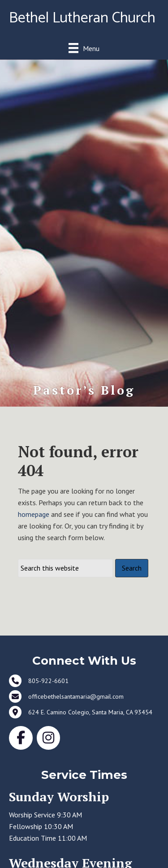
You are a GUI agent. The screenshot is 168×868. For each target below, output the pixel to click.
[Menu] (84, 48)
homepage (34, 514)
